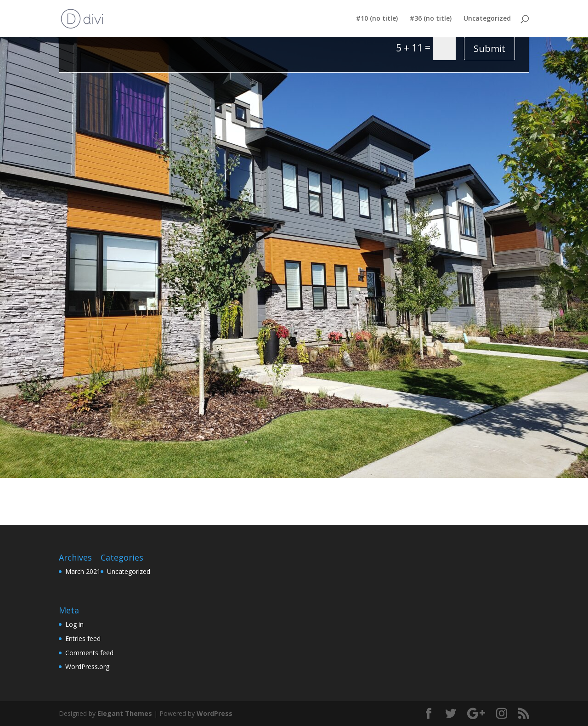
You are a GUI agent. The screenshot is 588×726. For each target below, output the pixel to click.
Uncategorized (487, 19)
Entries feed (83, 638)
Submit (489, 48)
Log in (74, 624)
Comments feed (89, 653)
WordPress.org (87, 666)
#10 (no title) (377, 19)
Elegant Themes (125, 713)
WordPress (215, 713)
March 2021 (83, 571)
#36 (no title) (431, 19)
